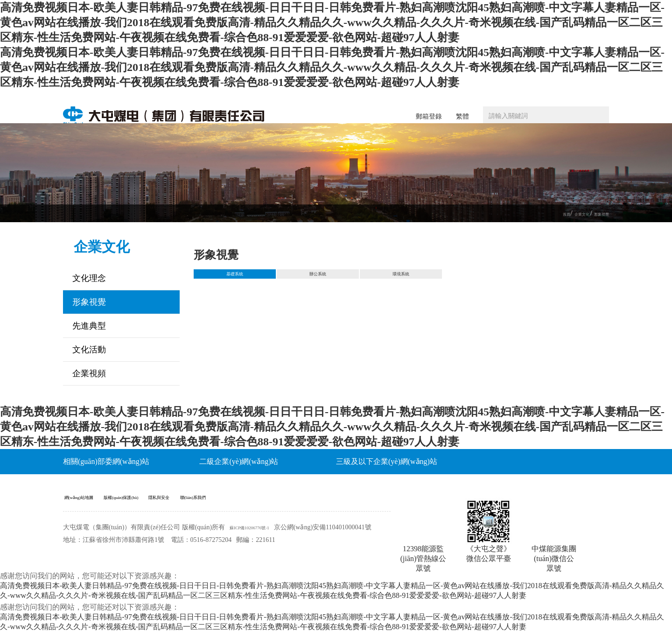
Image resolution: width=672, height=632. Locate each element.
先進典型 (89, 326)
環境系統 (401, 277)
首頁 (541, 214)
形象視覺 (596, 214)
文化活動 (89, 350)
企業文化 (565, 214)
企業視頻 (89, 373)
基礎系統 (235, 277)
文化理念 (89, 278)
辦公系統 (318, 277)
